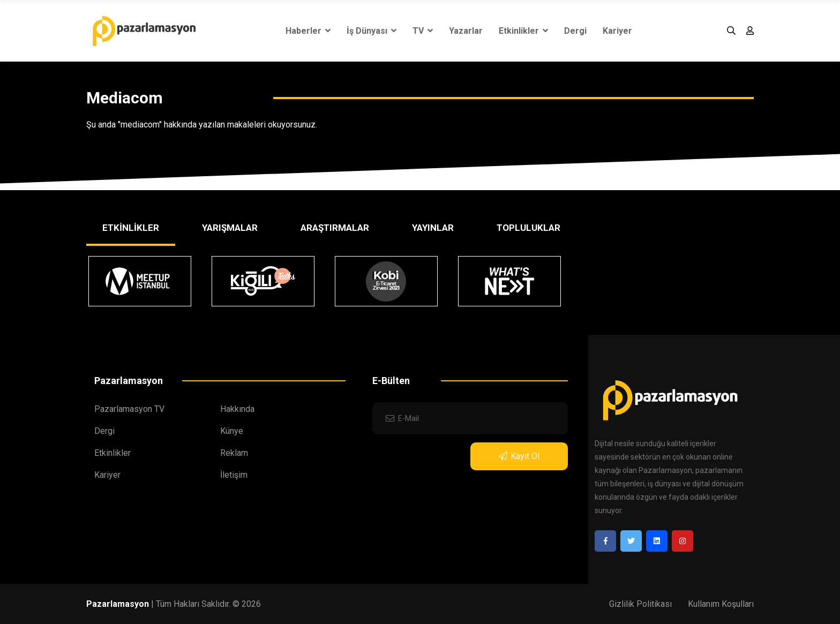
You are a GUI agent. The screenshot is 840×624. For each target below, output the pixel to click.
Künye (232, 431)
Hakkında (237, 409)
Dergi (575, 31)
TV (423, 31)
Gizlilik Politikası (640, 604)
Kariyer (617, 31)
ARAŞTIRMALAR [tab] (335, 228)
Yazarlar (466, 31)
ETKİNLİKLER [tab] (131, 228)
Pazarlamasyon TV (129, 409)
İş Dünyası (372, 31)
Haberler (308, 31)
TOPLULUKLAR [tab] (528, 228)
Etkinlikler (523, 31)
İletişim (234, 475)
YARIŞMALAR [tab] (230, 228)
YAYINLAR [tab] (433, 228)
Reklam (234, 453)
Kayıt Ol (519, 456)
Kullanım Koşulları (721, 604)
